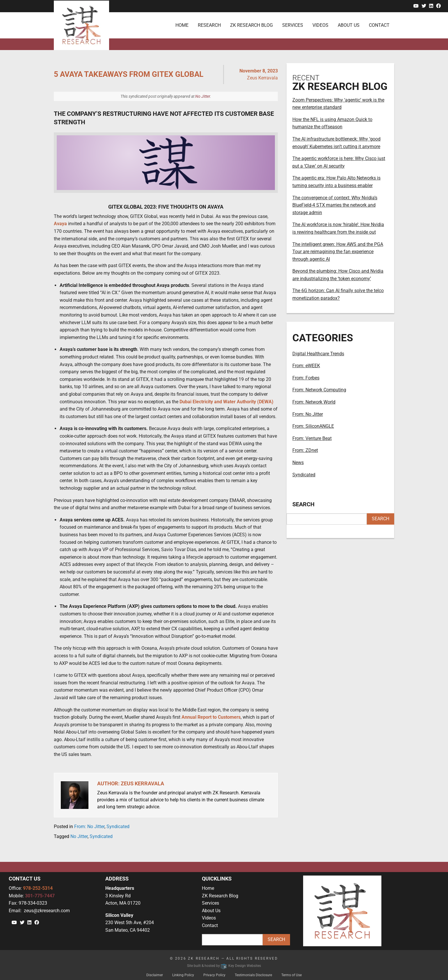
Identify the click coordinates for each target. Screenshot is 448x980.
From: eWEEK (306, 366)
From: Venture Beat (312, 438)
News (298, 463)
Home (208, 888)
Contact (210, 925)
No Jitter (203, 96)
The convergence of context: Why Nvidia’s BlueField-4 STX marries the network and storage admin (335, 205)
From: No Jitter (89, 827)
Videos (209, 918)
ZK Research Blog (220, 896)
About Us (211, 911)
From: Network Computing (319, 390)
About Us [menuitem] (349, 25)
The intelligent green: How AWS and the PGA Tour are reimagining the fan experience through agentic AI (338, 252)
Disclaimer (155, 975)
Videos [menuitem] (320, 25)
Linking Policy (183, 975)
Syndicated (118, 827)
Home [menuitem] (182, 25)
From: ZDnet (305, 450)
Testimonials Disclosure (253, 975)
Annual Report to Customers (211, 717)
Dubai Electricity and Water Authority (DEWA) (226, 402)
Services (210, 903)
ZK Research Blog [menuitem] (251, 25)
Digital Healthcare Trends (318, 354)
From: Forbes (306, 378)
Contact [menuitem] (379, 25)
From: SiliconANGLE (313, 426)
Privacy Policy (214, 975)
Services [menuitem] (293, 25)
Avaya (60, 224)
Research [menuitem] (209, 25)
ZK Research (204, 958)
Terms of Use (291, 975)
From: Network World (314, 402)
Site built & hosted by (224, 966)
